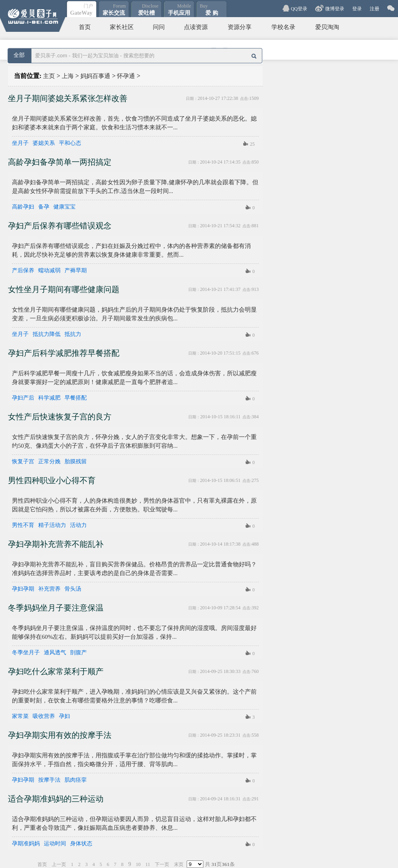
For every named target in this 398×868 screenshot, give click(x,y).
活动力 (78, 525)
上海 (68, 76)
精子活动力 (52, 525)
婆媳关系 (44, 143)
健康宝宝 (64, 207)
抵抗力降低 (47, 334)
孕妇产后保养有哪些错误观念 (60, 226)
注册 (375, 9)
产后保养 (23, 271)
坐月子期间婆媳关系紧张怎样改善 (68, 98)
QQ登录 (299, 9)
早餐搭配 (76, 398)
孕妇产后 (23, 398)
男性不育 (23, 525)
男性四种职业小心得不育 (52, 480)
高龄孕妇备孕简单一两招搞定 (60, 162)
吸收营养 (44, 716)
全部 (19, 55)
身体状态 (81, 844)
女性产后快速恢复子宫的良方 (60, 417)
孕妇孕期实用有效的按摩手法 (60, 735)
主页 (49, 76)
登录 (357, 9)
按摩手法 (49, 780)
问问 (159, 27)
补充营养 (49, 589)
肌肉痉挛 (76, 780)
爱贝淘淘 (327, 27)
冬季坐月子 (26, 653)
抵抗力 (73, 334)
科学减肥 (49, 398)
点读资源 (196, 27)
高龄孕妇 (23, 207)
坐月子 (20, 143)
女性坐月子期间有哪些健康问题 (64, 289)
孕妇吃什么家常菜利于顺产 (56, 671)
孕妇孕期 (23, 589)
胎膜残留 (76, 462)
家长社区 (122, 27)
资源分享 (240, 27)
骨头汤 (73, 589)
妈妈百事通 (95, 76)
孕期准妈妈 (26, 844)
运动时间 (55, 844)
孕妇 (64, 716)
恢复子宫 (23, 462)
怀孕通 (126, 76)
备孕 (44, 207)
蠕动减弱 (49, 271)
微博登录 (335, 9)
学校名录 (283, 27)
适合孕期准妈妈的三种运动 (56, 799)
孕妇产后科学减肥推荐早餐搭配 (64, 353)
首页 (85, 27)
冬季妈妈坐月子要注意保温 (56, 608)
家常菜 (20, 716)
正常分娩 (49, 462)
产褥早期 (76, 271)
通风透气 (55, 653)
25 (252, 144)
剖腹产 (78, 653)
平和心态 (70, 143)
